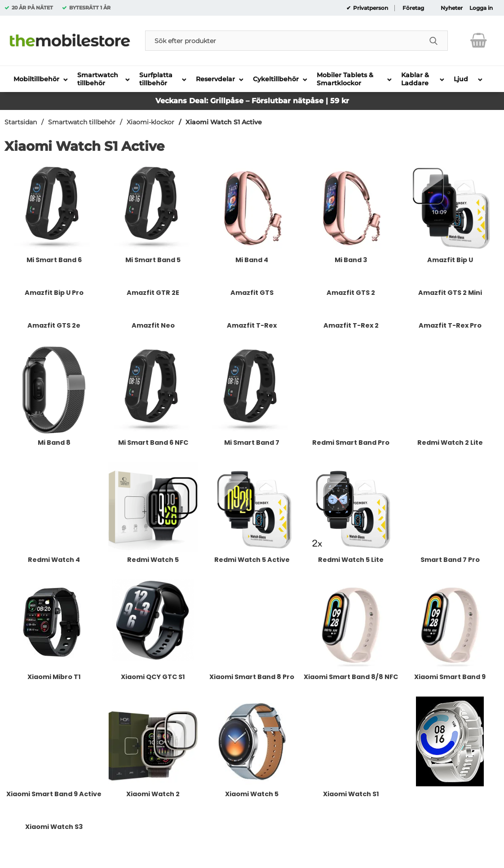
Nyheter (452, 8)
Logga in (481, 8)
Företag (413, 8)
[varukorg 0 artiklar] (479, 40)
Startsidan (21, 122)
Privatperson (370, 8)
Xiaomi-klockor (150, 122)
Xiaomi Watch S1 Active (224, 122)
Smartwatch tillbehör (82, 122)
